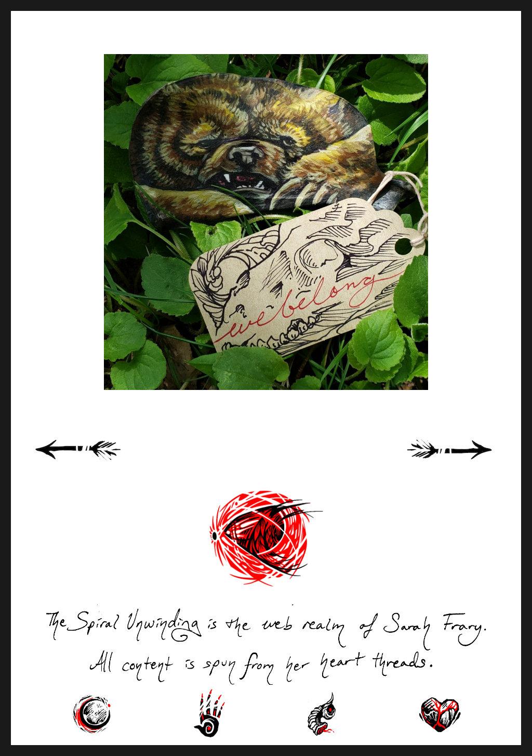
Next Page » (461, 461)
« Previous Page (91, 461)
